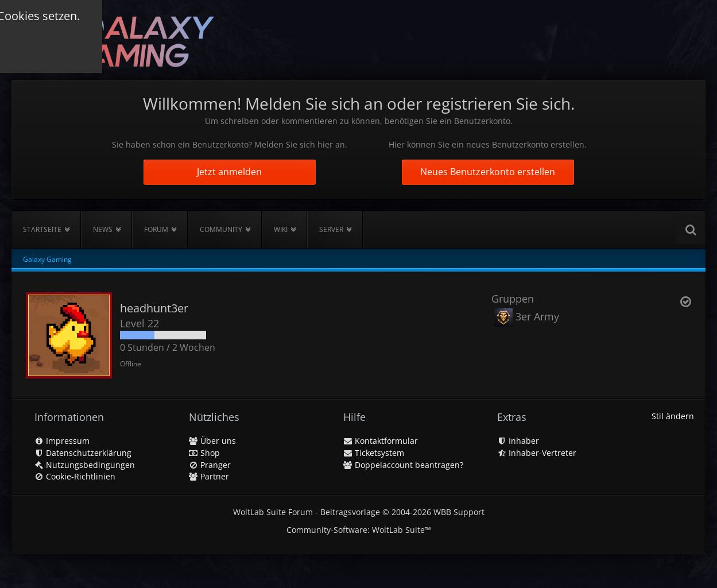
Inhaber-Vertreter (537, 453)
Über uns (212, 441)
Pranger (210, 465)
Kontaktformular (381, 441)
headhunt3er (154, 308)
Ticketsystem (374, 453)
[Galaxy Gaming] (119, 40)
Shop (204, 453)
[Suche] (691, 230)
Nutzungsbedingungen (85, 465)
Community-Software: (359, 530)
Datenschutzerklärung (83, 453)
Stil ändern (673, 416)
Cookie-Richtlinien (75, 476)
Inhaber (518, 441)
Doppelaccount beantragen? (403, 465)
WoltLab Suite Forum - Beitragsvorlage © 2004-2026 (359, 512)
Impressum (62, 441)
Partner (209, 476)
